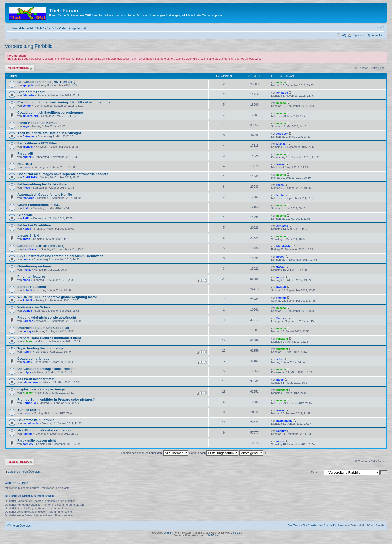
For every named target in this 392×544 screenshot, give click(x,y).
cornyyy (28, 331)
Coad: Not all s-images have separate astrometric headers (63, 174)
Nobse (27, 229)
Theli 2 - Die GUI (46, 28)
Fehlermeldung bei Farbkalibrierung (46, 184)
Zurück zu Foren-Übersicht (24, 472)
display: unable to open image (41, 389)
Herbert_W (30, 403)
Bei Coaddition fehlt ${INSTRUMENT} (46, 82)
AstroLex (29, 136)
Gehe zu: (317, 472)
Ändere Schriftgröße (381, 27)
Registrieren (359, 35)
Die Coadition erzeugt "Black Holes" (46, 369)
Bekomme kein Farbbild (36, 420)
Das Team (294, 525)
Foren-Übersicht (22, 28)
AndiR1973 (30, 177)
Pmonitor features (32, 277)
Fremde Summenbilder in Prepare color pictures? (56, 400)
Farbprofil (25, 154)
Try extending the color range (41, 348)
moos (26, 280)
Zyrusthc (282, 226)
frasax (27, 167)
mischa (281, 82)
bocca (27, 259)
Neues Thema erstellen (20, 68)
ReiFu (27, 208)
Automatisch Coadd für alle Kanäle (45, 195)
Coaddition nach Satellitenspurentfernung (50, 113)
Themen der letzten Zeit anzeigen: (155, 453)
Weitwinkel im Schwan (35, 307)
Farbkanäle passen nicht (37, 441)
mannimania (31, 423)
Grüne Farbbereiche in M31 (39, 205)
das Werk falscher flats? (36, 379)
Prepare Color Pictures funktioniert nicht (49, 338)
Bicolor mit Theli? (31, 92)
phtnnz (27, 157)
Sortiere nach (214, 453)
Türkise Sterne (29, 410)
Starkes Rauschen (32, 287)
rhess (26, 188)
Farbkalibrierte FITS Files (37, 143)
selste (27, 362)
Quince (27, 311)
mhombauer (31, 382)
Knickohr (29, 341)
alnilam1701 (30, 116)
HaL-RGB (25, 164)
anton (26, 239)
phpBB (167, 533)
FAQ (343, 35)
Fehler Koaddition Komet (37, 123)
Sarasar (28, 321)
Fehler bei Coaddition (34, 225)
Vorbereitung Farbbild (73, 28)
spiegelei (29, 85)
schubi (27, 106)
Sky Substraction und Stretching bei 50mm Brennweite (60, 256)
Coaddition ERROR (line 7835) (41, 246)
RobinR (28, 290)
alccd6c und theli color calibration (44, 430)
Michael (28, 147)
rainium (28, 434)
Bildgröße (25, 215)
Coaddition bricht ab (33, 359)
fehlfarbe (28, 95)
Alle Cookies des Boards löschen (323, 525)
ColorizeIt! (236, 533)
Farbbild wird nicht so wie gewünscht (47, 318)
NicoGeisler (30, 249)
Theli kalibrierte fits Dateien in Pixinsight (49, 133)
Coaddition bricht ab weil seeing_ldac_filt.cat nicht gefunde (64, 102)
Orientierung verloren (34, 266)
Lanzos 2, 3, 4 (28, 236)
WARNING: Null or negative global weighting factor (57, 297)
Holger (27, 372)
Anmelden (378, 35)
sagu (26, 126)
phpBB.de (212, 536)
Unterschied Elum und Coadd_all (43, 328)
